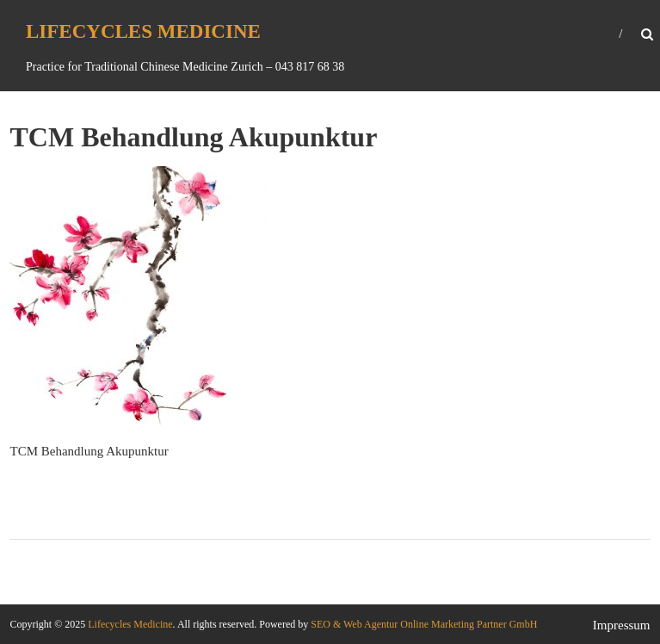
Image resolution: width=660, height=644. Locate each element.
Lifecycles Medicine (143, 31)
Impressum (622, 625)
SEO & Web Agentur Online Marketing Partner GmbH (423, 624)
